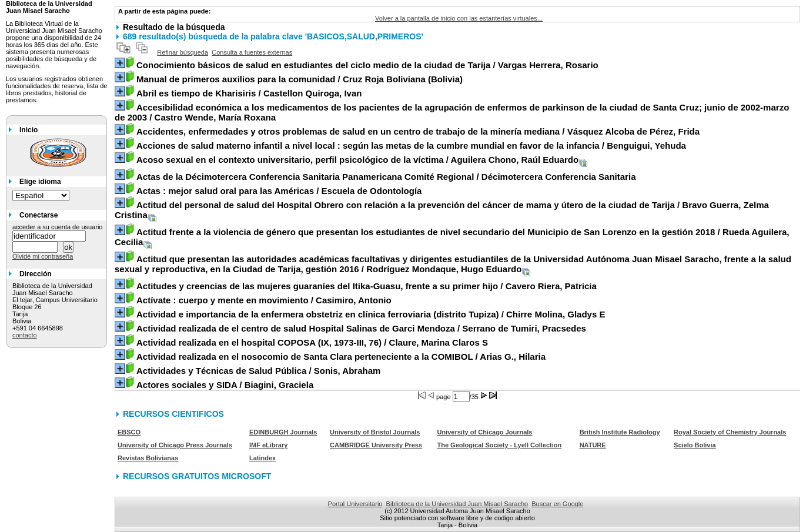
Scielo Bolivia (695, 445)
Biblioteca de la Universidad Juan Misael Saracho (457, 504)
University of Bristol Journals (375, 432)
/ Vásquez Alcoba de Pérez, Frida (418, 131)
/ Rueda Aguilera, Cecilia (452, 237)
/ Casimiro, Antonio (264, 300)
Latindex (262, 458)
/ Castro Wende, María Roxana (452, 112)
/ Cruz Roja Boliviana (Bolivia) (300, 79)
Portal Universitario (355, 504)
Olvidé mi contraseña (43, 256)
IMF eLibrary (268, 445)
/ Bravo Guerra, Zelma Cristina (442, 210)
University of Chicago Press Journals (175, 445)
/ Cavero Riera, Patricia (367, 286)
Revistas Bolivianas (148, 458)
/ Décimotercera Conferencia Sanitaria (386, 177)
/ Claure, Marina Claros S (312, 342)
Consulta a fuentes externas (252, 52)
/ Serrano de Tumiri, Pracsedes (361, 328)
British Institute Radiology (620, 432)
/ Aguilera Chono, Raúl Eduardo (357, 160)
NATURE (593, 445)
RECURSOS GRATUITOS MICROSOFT (197, 476)
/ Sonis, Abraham (258, 371)
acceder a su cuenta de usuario (58, 227)
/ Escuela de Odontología (279, 191)
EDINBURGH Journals (283, 432)
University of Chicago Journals (485, 432)
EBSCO (129, 432)
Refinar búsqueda (183, 52)
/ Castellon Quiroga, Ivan (249, 93)
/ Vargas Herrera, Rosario (367, 65)
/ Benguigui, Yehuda (411, 145)
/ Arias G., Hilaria (341, 357)
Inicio (29, 130)
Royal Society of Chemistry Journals (730, 432)
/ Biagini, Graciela (225, 385)
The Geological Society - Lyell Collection (500, 445)
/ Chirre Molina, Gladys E (371, 314)
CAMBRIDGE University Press (376, 445)
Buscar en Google (557, 504)
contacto (25, 335)
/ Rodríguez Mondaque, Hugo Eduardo (453, 264)
